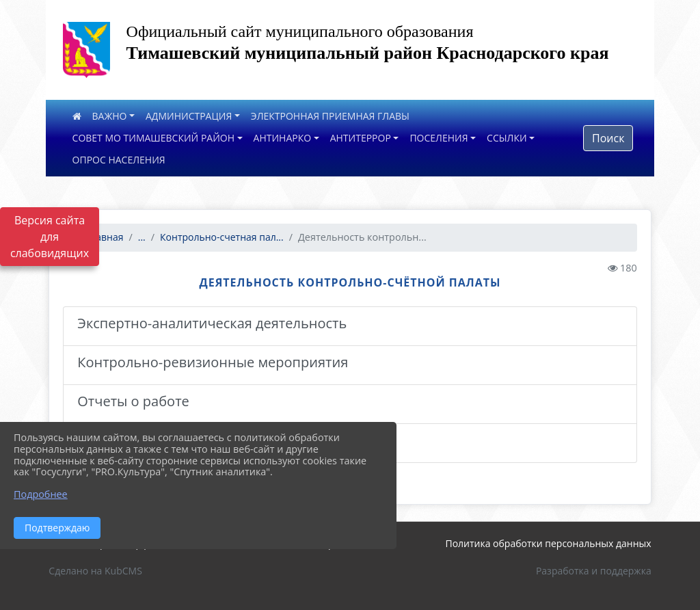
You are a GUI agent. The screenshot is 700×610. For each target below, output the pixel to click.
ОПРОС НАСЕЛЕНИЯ (119, 160)
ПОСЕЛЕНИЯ (439, 138)
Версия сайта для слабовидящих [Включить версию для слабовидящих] (50, 237)
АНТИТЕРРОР (361, 138)
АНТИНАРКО (283, 138)
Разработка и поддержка (594, 571)
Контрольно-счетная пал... (222, 237)
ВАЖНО (110, 116)
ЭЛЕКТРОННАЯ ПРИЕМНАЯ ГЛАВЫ (330, 116)
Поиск (608, 138)
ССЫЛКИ (507, 138)
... (142, 237)
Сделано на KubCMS (95, 571)
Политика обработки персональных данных (548, 543)
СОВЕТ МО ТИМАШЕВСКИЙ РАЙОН (153, 138)
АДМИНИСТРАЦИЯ (189, 116)
